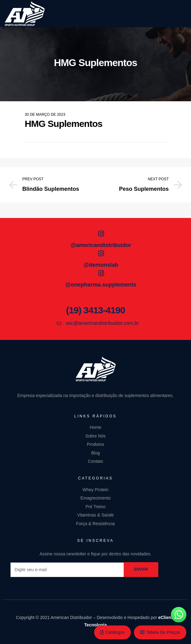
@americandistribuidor (101, 245)
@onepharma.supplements (101, 285)
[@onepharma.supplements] (101, 273)
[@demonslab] (101, 253)
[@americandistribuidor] (101, 234)
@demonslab (101, 265)
